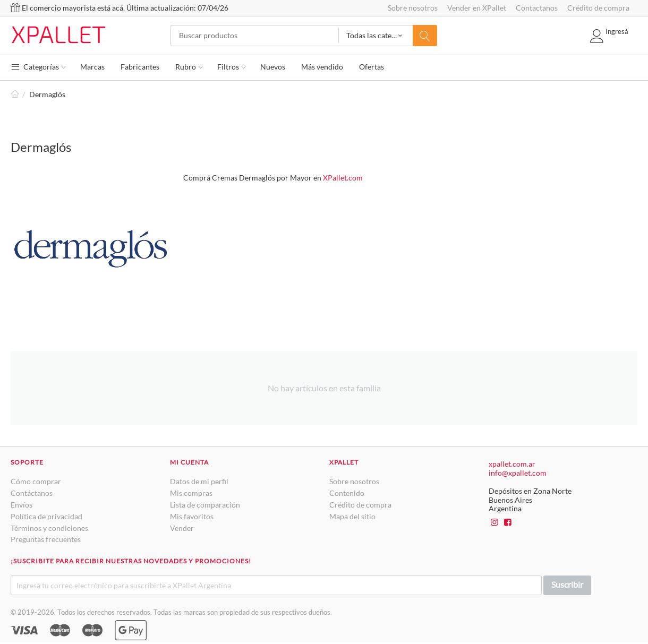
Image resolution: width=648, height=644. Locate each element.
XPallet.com (343, 178)
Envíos (22, 505)
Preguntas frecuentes (46, 539)
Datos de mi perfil (199, 481)
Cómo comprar (36, 481)
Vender (182, 528)
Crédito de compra (598, 8)
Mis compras (191, 493)
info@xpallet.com (518, 473)
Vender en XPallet (477, 8)
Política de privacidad (46, 516)
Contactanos (537, 8)
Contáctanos (32, 493)
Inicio (15, 94)
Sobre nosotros (413, 8)
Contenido (347, 493)
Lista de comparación (205, 505)
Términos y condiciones (49, 528)
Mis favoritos (192, 516)
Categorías (38, 67)
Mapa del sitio (352, 516)
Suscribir (567, 584)
